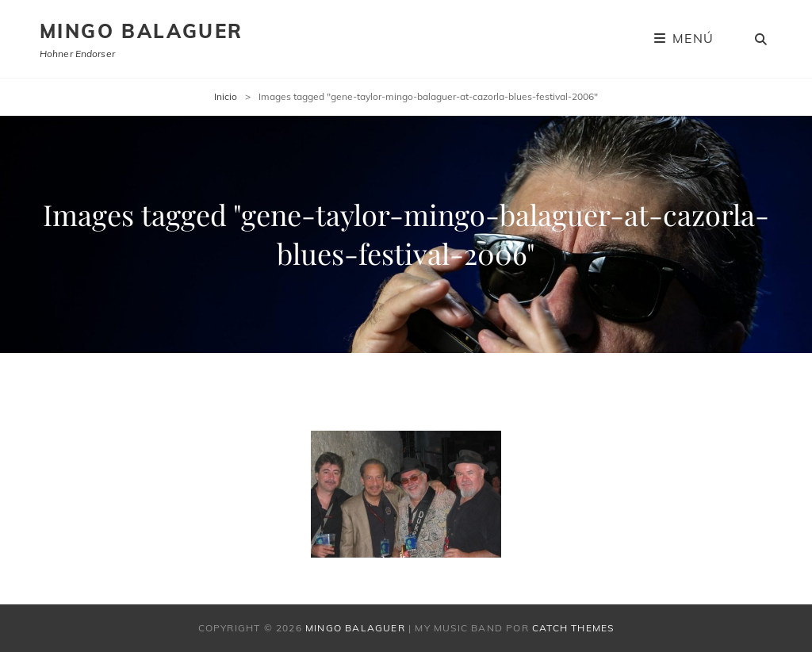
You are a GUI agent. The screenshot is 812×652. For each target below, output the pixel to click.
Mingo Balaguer (142, 31)
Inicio (226, 96)
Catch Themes (573, 628)
